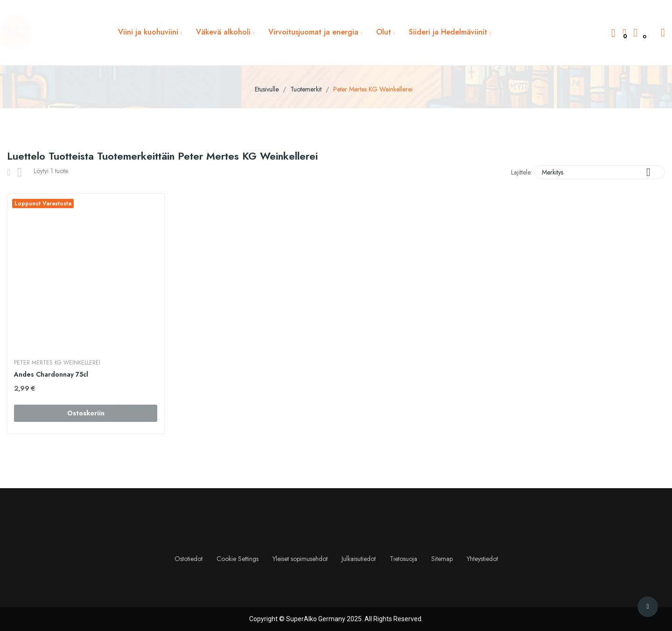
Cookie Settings (238, 559)
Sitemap (442, 559)
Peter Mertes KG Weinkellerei (58, 363)
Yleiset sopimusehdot (300, 559)
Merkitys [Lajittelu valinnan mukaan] (600, 172)
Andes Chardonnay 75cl (52, 375)
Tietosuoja (403, 559)
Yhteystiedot (482, 559)
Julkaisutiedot (359, 559)
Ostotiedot (189, 559)
